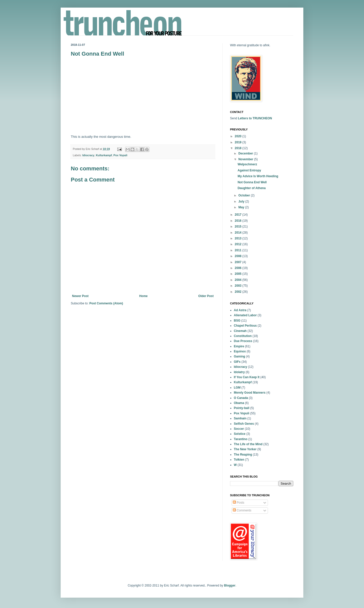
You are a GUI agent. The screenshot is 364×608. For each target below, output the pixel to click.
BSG (237, 321)
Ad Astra (240, 310)
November (246, 159)
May (242, 207)
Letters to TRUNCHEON (255, 118)
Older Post (206, 296)
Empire (239, 346)
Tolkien (239, 460)
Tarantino (241, 439)
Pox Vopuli (120, 155)
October (245, 195)
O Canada (241, 398)
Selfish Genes (244, 424)
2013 (239, 238)
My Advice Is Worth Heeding (258, 176)
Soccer (239, 429)
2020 (239, 136)
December (246, 153)
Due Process (243, 341)
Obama (239, 403)
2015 (239, 227)
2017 (239, 215)
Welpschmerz (247, 164)
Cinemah (240, 331)
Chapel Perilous (245, 326)
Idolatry (239, 372)
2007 (239, 262)
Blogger (230, 586)
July (242, 201)
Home (143, 296)
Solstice (240, 434)
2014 (239, 233)
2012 (239, 244)
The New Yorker (245, 449)
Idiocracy (88, 155)
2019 (239, 142)
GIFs (237, 362)
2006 (239, 268)
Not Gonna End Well (252, 182)
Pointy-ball (242, 408)
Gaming (240, 356)
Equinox (240, 351)
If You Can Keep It (247, 377)
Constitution (243, 336)
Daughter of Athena (252, 188)
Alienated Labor (245, 315)
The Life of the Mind (248, 444)
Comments (242, 510)
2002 (239, 292)
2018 (239, 148)
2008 (239, 256)
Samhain (240, 418)
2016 (239, 221)
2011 (239, 250)
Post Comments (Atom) (106, 303)
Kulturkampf (104, 155)
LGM (237, 388)
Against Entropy (249, 170)
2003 (239, 286)
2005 (239, 274)
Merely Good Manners (250, 393)
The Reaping (243, 455)
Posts (238, 503)
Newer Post (80, 296)
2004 (239, 280)
